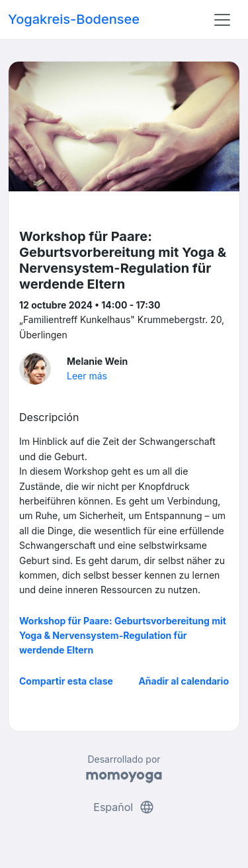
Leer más (87, 376)
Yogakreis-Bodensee (74, 19)
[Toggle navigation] (222, 20)
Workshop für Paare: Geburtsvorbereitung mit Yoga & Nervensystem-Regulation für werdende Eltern (123, 636)
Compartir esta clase (66, 681)
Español (124, 807)
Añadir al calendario (184, 681)
